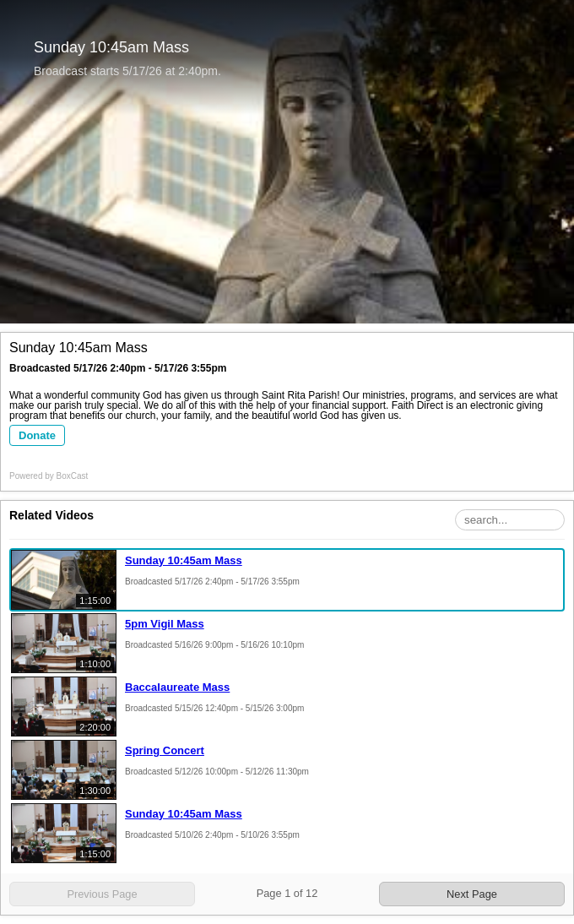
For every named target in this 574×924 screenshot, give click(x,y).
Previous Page (102, 894)
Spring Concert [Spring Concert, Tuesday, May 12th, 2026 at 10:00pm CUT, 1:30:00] (165, 750)
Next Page (472, 894)
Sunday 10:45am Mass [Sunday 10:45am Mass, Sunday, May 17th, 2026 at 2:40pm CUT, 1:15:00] (184, 560)
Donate (37, 435)
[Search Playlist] (510, 520)
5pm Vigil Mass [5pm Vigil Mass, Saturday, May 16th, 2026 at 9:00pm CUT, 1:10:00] (165, 624)
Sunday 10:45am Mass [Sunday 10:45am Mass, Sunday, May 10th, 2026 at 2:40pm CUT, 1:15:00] (184, 814)
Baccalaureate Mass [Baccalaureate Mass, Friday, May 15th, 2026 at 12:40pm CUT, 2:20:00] (177, 687)
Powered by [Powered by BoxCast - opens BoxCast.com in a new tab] (49, 476)
